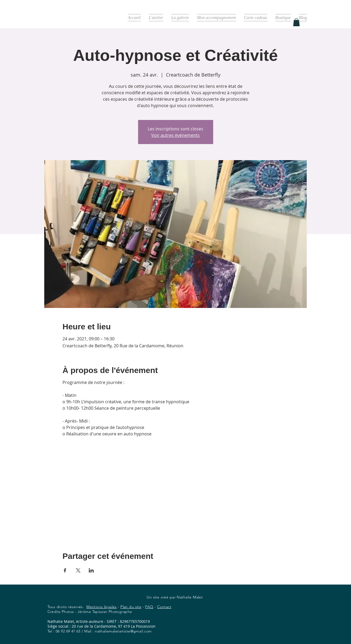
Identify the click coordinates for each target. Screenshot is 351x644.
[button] (296, 22)
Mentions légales (101, 607)
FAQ (149, 607)
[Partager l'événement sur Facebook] (65, 570)
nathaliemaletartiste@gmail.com (123, 631)
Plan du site (131, 607)
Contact (164, 607)
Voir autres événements (175, 135)
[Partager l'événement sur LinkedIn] (91, 570)
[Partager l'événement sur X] (78, 570)
